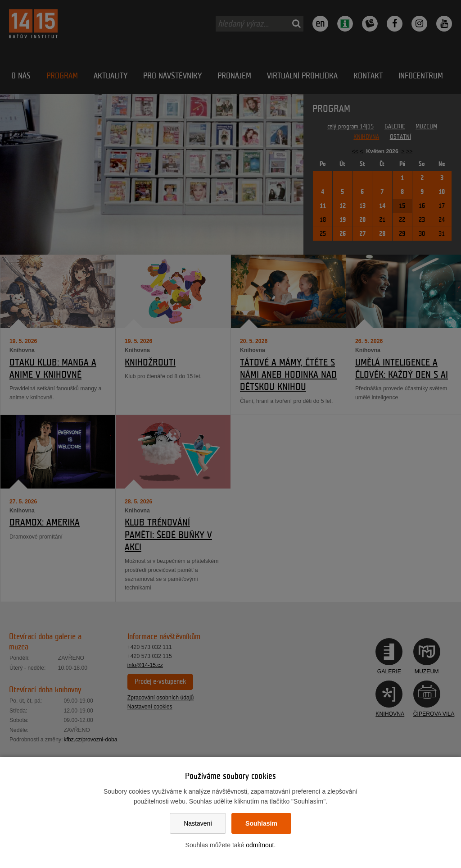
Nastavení (198, 823)
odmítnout (260, 845)
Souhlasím (261, 823)
